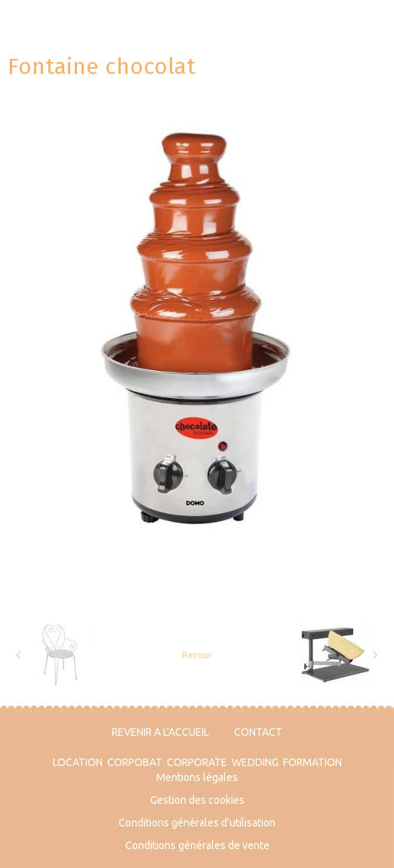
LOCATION (78, 762)
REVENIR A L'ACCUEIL (160, 732)
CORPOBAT (135, 762)
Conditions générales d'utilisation (197, 823)
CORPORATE (197, 762)
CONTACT (258, 732)
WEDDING (255, 762)
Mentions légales (197, 777)
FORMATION (312, 762)
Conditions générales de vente (197, 845)
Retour (197, 655)
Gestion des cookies (197, 800)
